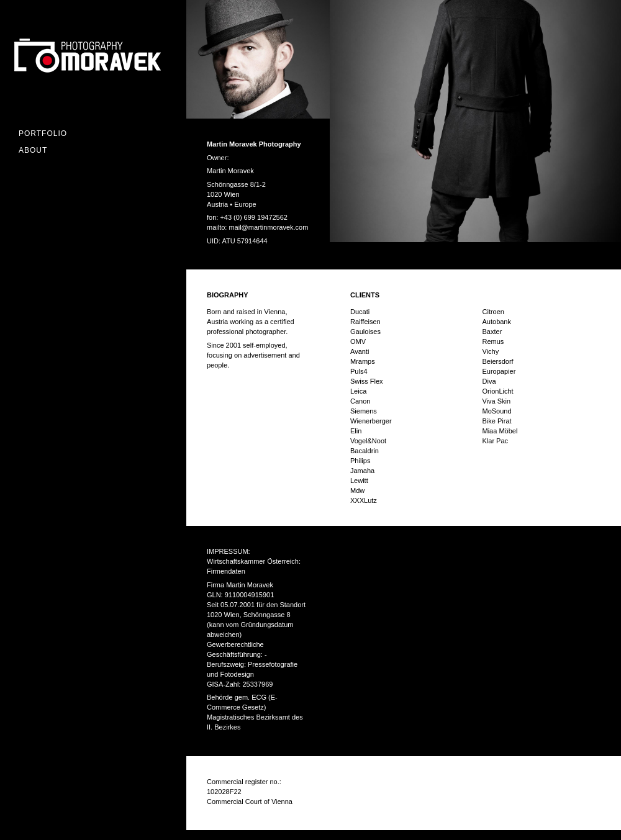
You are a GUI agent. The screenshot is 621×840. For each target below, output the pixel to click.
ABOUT (33, 150)
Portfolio (43, 133)
